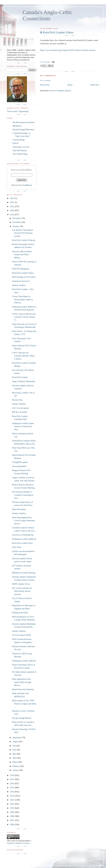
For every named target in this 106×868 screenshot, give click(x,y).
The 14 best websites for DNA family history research (22, 591)
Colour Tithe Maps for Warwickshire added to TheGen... (22, 299)
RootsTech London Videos (58, 32)
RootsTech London (20, 377)
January (16, 770)
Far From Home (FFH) (21, 635)
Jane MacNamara (20, 150)
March (15, 762)
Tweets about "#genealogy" (18, 111)
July (14, 746)
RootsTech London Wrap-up (24, 240)
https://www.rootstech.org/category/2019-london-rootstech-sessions (68, 50)
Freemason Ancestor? (21, 281)
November (17, 222)
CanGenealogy (19, 140)
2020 (12, 210)
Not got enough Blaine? (22, 718)
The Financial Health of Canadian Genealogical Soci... (23, 495)
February (16, 766)
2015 (12, 787)
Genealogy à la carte (21, 147)
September (17, 737)
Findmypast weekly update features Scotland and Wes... (23, 426)
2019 (12, 215)
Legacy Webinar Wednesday (24, 381)
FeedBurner (27, 185)
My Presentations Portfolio (24, 122)
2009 (12, 812)
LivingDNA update (20, 462)
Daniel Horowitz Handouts (23, 689)
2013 (12, 796)
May (15, 754)
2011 (12, 804)
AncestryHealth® (19, 466)
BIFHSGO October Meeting (24, 573)
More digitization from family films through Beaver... (22, 682)
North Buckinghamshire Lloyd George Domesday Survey (23, 521)
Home (70, 85)
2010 (12, 808)
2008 (12, 816)
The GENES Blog (20, 154)
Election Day (17, 400)
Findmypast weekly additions (24, 539)
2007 (12, 820)
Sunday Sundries (19, 285)
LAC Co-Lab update (20, 408)
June (15, 750)
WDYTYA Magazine (21, 269)
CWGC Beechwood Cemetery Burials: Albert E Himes (23, 356)
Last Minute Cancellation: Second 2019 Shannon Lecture (23, 233)
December (17, 218)
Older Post (95, 85)
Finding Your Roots (20, 613)
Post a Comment (45, 80)
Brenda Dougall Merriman (23, 130)
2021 (12, 206)
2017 (12, 779)
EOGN (15, 143)
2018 (12, 775)
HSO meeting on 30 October (24, 277)
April (15, 758)
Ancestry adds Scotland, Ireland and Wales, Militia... (22, 254)
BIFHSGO (17, 126)
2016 (12, 783)
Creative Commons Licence (18, 843)
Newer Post (45, 85)
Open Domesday (19, 509)
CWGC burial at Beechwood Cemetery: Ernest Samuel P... (24, 317)
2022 (12, 202)
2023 (12, 198)
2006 (12, 824)
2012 (12, 800)
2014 (12, 792)
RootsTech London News (22, 543)
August (16, 742)
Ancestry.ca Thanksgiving (23, 535)
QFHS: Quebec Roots (21, 584)
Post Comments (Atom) (61, 91)
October (16, 226)
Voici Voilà (17, 547)
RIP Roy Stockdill (19, 412)
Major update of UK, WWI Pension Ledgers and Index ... (24, 704)
